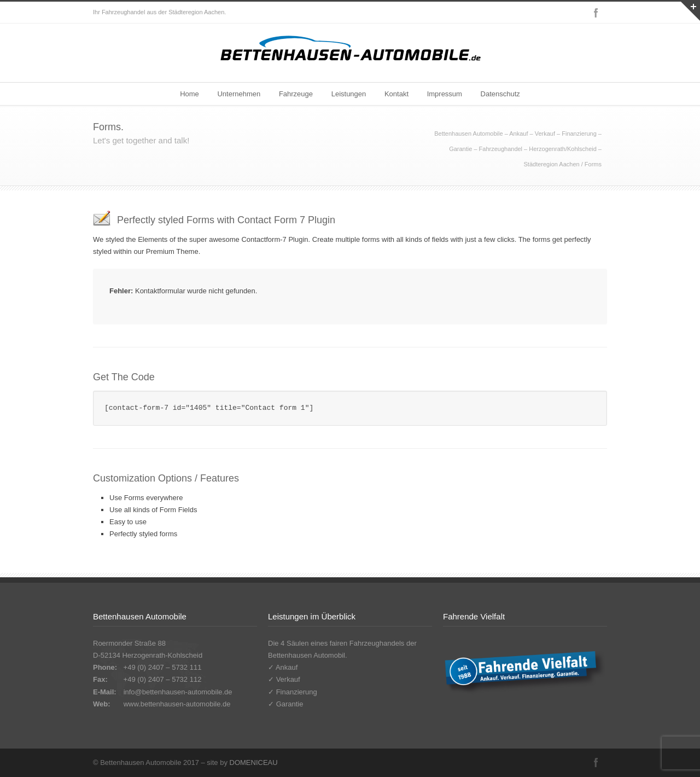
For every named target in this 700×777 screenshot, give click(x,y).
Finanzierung (297, 692)
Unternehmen (239, 94)
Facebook (596, 13)
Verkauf (288, 679)
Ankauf (287, 667)
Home (189, 94)
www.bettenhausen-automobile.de (177, 704)
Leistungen (349, 94)
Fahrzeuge (296, 94)
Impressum (445, 94)
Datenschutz (500, 94)
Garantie (290, 704)
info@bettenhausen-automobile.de (178, 692)
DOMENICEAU (254, 762)
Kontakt (396, 94)
